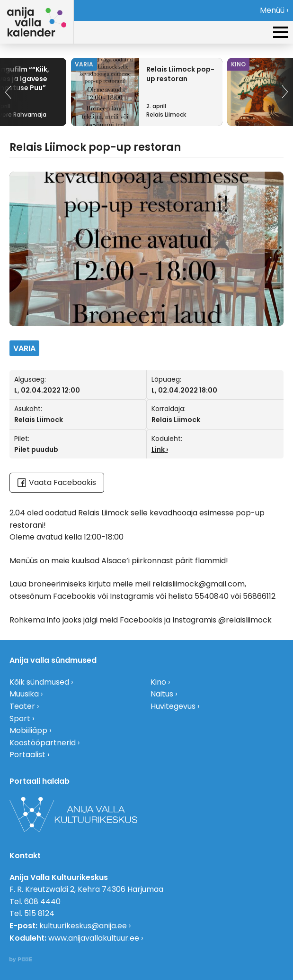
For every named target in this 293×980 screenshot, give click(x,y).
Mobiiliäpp (28, 730)
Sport (20, 719)
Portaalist (27, 755)
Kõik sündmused (39, 682)
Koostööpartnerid (43, 743)
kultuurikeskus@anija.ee (83, 926)
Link (158, 449)
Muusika (24, 694)
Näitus (162, 694)
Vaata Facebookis (57, 482)
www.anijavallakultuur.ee (94, 938)
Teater (22, 706)
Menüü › (274, 10)
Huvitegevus (173, 706)
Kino (158, 682)
